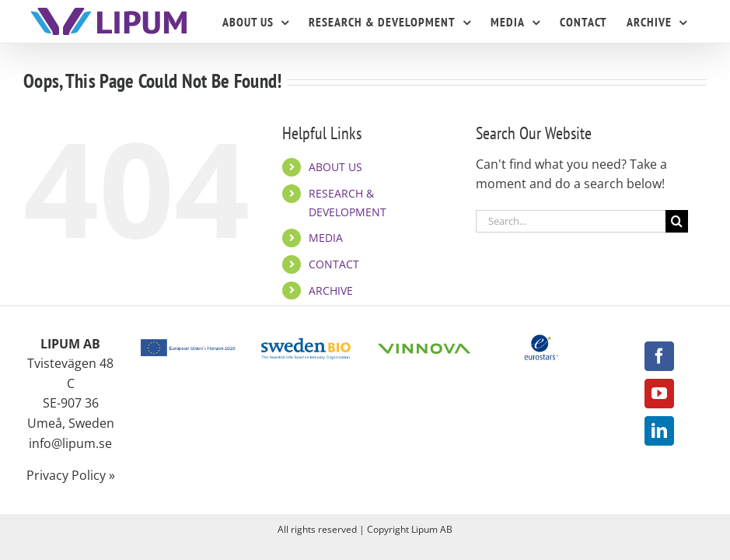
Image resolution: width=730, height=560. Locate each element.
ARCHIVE (331, 290)
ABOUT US (335, 167)
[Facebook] (659, 356)
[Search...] (571, 221)
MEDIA (326, 238)
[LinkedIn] (659, 431)
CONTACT (334, 264)
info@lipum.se (70, 443)
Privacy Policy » (71, 475)
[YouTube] (659, 394)
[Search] (677, 221)
